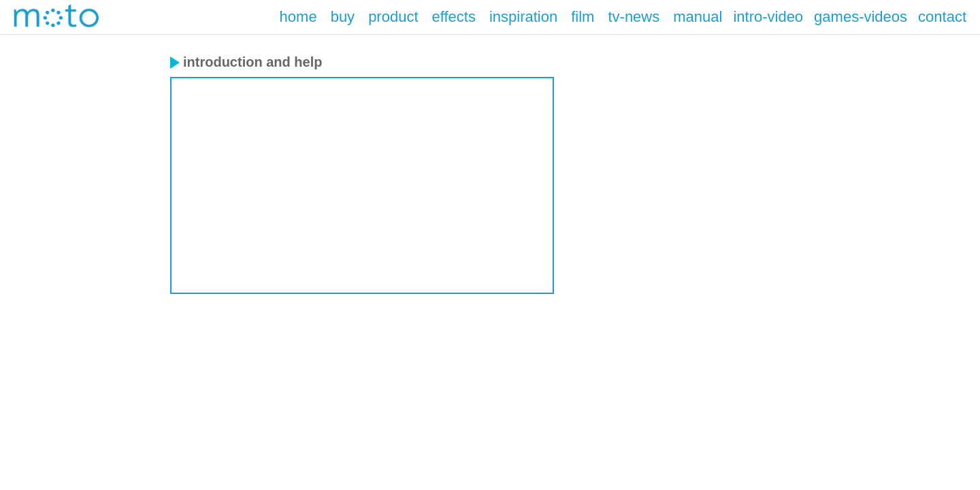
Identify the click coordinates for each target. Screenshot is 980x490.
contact (942, 17)
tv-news (634, 17)
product (393, 17)
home (298, 17)
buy (343, 17)
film (583, 17)
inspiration (523, 17)
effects (454, 17)
